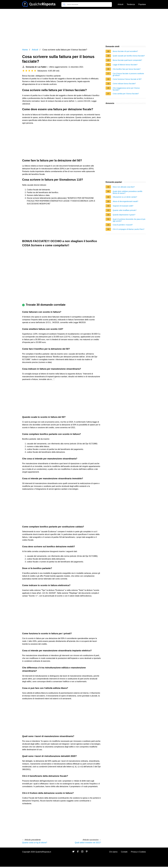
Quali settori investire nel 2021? (88, 843)
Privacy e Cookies (138, 852)
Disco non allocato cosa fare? (124, 187)
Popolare (142, 4)
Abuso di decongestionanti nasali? (125, 201)
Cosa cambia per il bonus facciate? (126, 94)
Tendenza (131, 4)
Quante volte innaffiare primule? (125, 210)
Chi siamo (113, 852)
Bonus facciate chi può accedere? (125, 51)
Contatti (124, 852)
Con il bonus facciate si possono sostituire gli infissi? (128, 74)
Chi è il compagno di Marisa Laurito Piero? (129, 229)
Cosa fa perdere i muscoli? (123, 225)
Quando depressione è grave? (124, 215)
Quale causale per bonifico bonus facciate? (129, 56)
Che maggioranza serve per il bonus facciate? (126, 89)
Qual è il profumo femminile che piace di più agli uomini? (129, 220)
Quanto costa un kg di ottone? (35, 843)
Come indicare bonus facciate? (124, 84)
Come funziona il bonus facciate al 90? (127, 79)
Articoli (121, 4)
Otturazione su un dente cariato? (125, 197)
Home (25, 50)
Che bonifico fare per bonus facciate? (127, 69)
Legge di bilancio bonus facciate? (125, 65)
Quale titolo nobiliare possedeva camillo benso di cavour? (128, 192)
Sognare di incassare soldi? (123, 206)
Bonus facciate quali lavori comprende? (127, 60)
